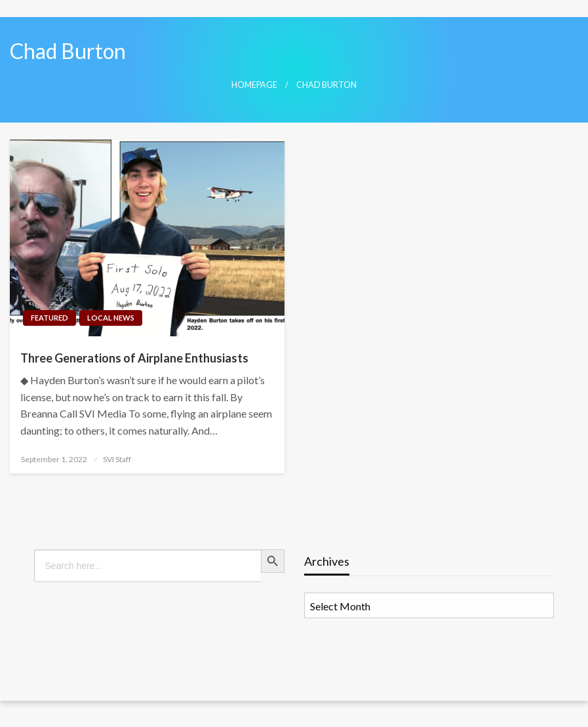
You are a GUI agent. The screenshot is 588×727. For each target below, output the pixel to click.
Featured (49, 318)
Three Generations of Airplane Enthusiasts (134, 358)
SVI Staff (117, 459)
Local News (111, 318)
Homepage (254, 85)
